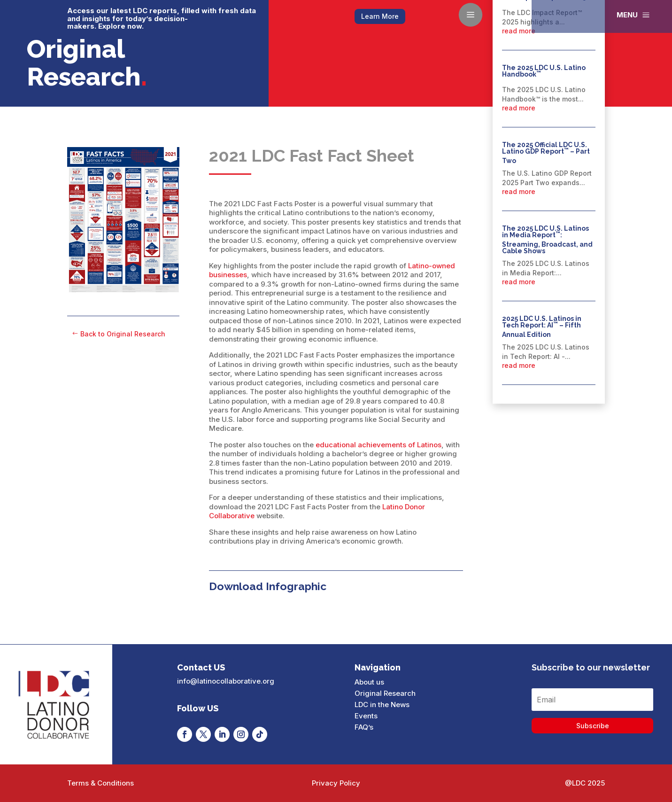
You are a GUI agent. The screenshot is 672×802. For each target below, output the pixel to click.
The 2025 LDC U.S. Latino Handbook (544, 71)
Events (366, 716)
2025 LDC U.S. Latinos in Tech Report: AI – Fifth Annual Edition (542, 327)
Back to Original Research (123, 334)
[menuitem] (634, 15)
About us (369, 682)
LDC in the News (382, 705)
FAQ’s (364, 727)
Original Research (385, 693)
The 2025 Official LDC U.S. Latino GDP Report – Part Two (546, 153)
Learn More (380, 16)
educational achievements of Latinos (378, 445)
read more (519, 31)
